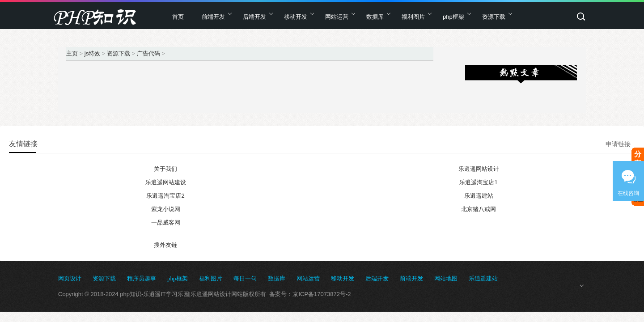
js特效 (92, 53)
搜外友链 (165, 245)
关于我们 (165, 169)
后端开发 (254, 17)
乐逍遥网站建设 (166, 182)
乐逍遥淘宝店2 (165, 196)
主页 (72, 53)
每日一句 (245, 278)
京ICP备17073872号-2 (322, 294)
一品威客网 (166, 222)
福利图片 (413, 17)
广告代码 (148, 53)
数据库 (375, 17)
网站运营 (337, 17)
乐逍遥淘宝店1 (478, 182)
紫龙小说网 (166, 209)
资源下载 (494, 17)
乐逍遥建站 (479, 196)
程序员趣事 (142, 278)
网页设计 (70, 278)
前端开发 (213, 17)
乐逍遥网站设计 (479, 169)
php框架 (453, 17)
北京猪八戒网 (479, 209)
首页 (178, 17)
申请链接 (618, 144)
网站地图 (446, 278)
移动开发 (296, 17)
